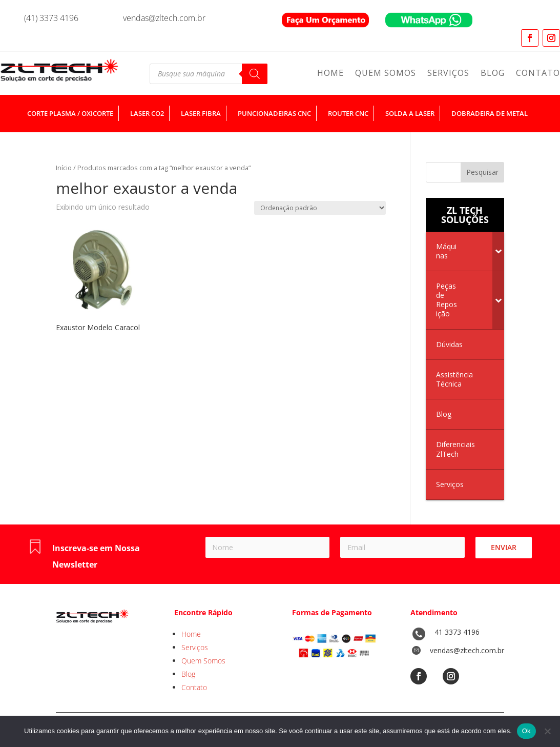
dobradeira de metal (490, 113)
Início (64, 168)
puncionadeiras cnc (274, 113)
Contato (538, 74)
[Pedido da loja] (320, 208)
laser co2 (147, 113)
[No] (547, 731)
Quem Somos (386, 74)
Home (330, 74)
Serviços (448, 74)
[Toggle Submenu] (498, 251)
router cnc (348, 113)
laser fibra (201, 113)
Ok (526, 731)
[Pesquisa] (255, 74)
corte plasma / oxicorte (70, 113)
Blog (493, 74)
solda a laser (410, 113)
